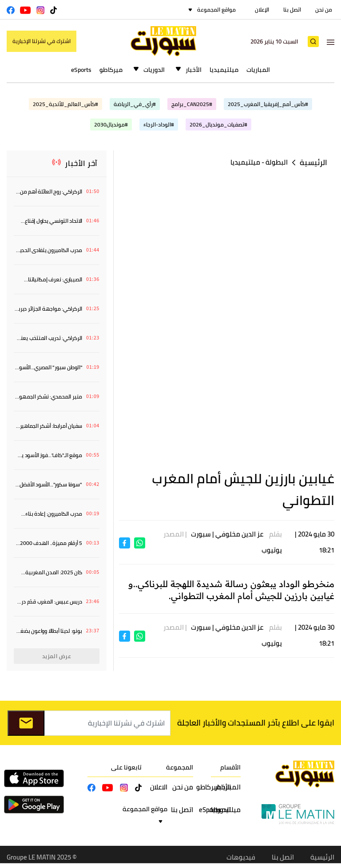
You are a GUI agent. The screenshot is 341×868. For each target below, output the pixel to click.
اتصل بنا (292, 10)
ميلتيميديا (224, 70)
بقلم (276, 534)
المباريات (258, 70)
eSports (81, 70)
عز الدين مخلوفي (239, 534)
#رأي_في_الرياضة (135, 104)
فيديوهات (241, 857)
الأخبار (194, 70)
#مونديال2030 (111, 124)
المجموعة (180, 767)
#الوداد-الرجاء (159, 124)
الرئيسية (313, 163)
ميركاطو (111, 70)
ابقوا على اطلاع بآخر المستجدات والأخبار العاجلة (256, 723)
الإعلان (262, 10)
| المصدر (176, 534)
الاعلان (159, 787)
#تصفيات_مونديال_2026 (218, 124)
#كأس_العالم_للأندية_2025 (65, 104)
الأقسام (230, 767)
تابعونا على (126, 767)
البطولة (277, 162)
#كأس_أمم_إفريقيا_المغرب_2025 (268, 104)
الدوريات (154, 70)
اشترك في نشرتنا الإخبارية (42, 41)
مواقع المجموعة (216, 10)
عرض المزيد (57, 656)
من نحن (324, 10)
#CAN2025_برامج (192, 104)
